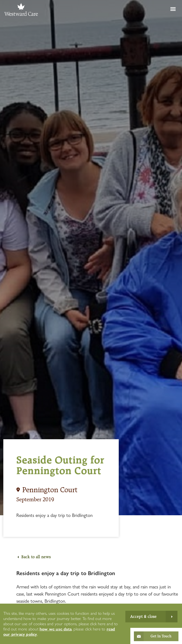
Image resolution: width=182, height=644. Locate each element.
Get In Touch (161, 636)
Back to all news (36, 557)
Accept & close (143, 616)
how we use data (56, 629)
